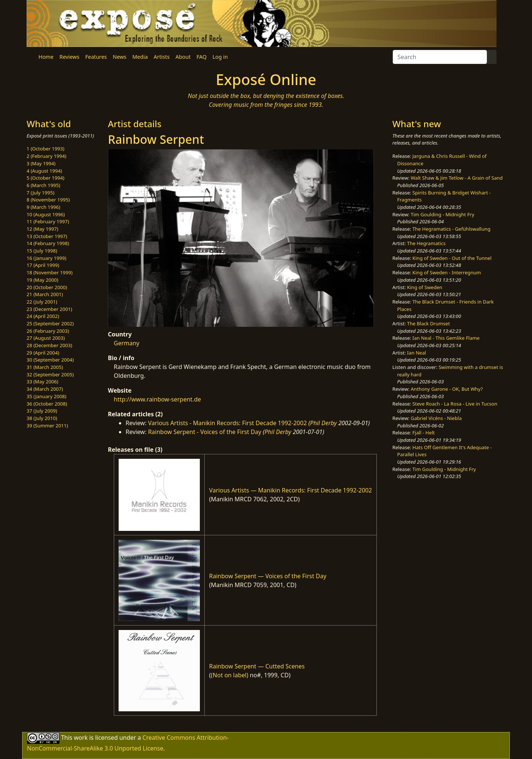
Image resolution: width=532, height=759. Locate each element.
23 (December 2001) (49, 309)
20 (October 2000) (47, 287)
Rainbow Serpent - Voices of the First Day (205, 432)
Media (140, 57)
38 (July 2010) (42, 418)
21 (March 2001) (45, 294)
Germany (127, 343)
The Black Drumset (429, 323)
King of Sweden (425, 287)
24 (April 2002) (43, 316)
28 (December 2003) (49, 345)
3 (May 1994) (41, 163)
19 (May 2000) (42, 280)
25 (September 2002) (50, 323)
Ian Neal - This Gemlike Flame (446, 338)
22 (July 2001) (42, 302)
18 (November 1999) (50, 272)
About (183, 57)
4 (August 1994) (44, 171)
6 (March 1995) (43, 185)
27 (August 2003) (46, 338)
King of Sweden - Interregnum (447, 272)
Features (96, 57)
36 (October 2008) (47, 404)
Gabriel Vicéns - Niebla (436, 418)
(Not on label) (230, 675)
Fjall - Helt (424, 433)
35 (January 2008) (46, 396)
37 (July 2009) (42, 411)
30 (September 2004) (50, 360)
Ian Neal (417, 353)
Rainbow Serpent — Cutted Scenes (257, 666)
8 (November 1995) (48, 200)
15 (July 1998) (42, 251)
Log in (220, 57)
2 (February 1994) (46, 156)
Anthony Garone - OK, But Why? (447, 389)
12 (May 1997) (42, 229)
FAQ (202, 57)
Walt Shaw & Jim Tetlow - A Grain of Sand (457, 178)
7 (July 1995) (40, 193)
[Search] (440, 57)
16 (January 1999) (46, 258)
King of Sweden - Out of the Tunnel (452, 258)
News (120, 57)
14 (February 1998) (48, 243)
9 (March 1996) (43, 207)
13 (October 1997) (47, 236)
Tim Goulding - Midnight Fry (443, 214)
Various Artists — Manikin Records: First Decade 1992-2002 (291, 490)
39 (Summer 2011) (47, 426)
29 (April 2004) (43, 353)
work (81, 738)
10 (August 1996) (46, 214)
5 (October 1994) (45, 178)
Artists (162, 57)
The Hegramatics (426, 243)
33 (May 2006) (42, 382)
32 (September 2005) (50, 375)
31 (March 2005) (45, 367)
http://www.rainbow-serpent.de (157, 399)
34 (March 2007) (45, 389)
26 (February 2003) (48, 331)
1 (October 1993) (45, 149)
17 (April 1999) (43, 265)
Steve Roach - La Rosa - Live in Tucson (455, 404)
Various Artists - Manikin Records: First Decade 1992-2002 (228, 423)
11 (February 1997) (48, 221)
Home (46, 57)
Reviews (69, 57)
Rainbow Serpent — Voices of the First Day (268, 576)
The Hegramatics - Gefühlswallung (451, 229)
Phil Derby (323, 423)
